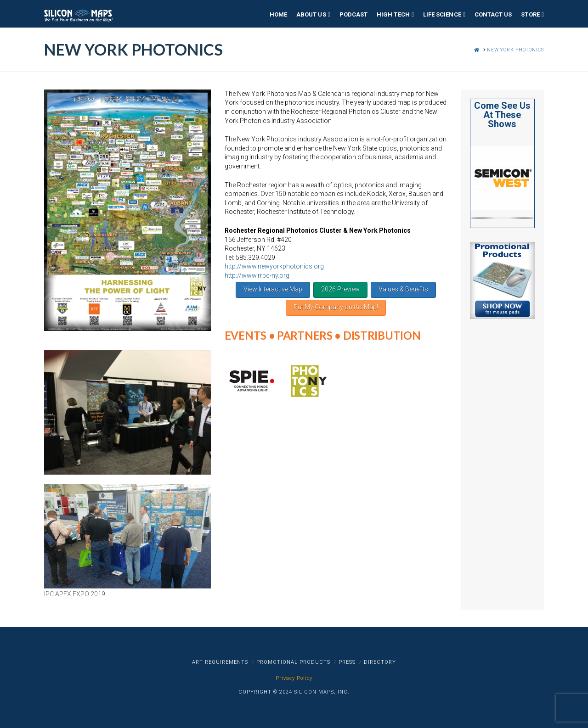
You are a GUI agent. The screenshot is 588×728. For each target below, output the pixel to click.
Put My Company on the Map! (336, 307)
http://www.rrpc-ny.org (257, 275)
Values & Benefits (403, 289)
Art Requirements (220, 662)
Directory (380, 662)
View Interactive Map (273, 289)
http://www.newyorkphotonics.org (274, 266)
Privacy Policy (294, 678)
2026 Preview (340, 289)
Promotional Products (293, 662)
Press (347, 662)
